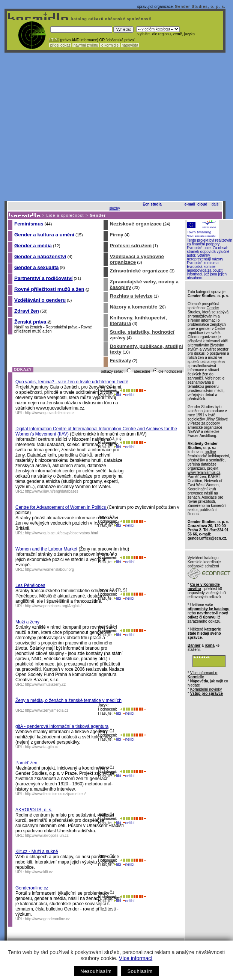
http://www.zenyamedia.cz (47, 710)
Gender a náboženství (40, 256)
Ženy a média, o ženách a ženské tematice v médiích (68, 700)
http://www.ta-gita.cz (42, 747)
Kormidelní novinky (206, 689)
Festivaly (120, 361)
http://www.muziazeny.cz (46, 684)
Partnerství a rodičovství (44, 278)
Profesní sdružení (131, 246)
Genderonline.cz (32, 888)
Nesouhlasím (96, 971)
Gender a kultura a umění (44, 235)
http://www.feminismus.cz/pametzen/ (56, 794)
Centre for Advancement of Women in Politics (61, 507)
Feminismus (29, 224)
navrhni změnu (86, 45)
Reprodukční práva (62, 327)
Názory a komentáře (133, 307)
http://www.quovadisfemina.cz (50, 413)
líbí (117, 395)
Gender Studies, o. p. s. (200, 7)
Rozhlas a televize (131, 296)
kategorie (212, 629)
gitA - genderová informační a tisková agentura (62, 726)
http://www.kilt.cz (39, 872)
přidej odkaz (60, 45)
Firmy (116, 235)
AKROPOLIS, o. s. (34, 810)
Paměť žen (26, 763)
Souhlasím (140, 971)
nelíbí (128, 395)
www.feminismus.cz (204, 473)
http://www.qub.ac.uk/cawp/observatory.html (62, 533)
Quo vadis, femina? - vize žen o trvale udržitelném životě (72, 382)
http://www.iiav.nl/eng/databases (52, 491)
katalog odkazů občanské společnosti (111, 19)
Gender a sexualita (37, 267)
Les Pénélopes (30, 585)
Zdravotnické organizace (139, 271)
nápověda (130, 45)
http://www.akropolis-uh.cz (47, 836)
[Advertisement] (70, 127)
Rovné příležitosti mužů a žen (49, 289)
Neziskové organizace (136, 224)
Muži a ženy (27, 622)
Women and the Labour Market (47, 549)
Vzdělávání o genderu (40, 300)
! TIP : (54, 40)
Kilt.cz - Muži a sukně (37, 851)
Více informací (136, 958)
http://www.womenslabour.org (50, 569)
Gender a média (33, 246)
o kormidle (110, 45)
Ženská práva (30, 322)
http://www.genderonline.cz (48, 919)
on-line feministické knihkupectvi (208, 454)
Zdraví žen (27, 311)
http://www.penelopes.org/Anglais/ (53, 606)
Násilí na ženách (28, 327)
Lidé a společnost (65, 216)
